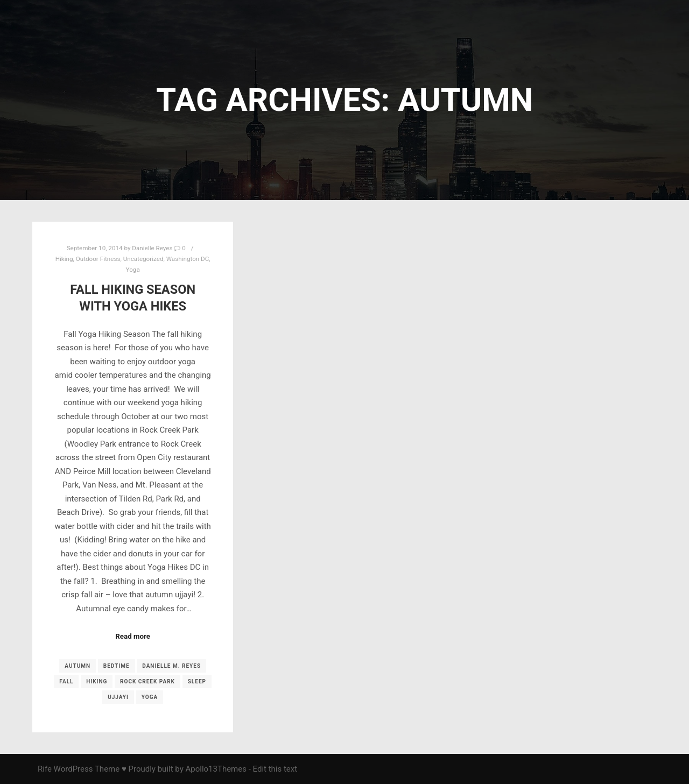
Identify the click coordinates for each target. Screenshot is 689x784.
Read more (133, 636)
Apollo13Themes (216, 769)
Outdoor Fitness (98, 259)
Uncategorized (143, 259)
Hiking (64, 259)
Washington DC (188, 259)
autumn (78, 666)
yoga (150, 697)
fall (66, 681)
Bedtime (117, 666)
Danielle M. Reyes (171, 666)
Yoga (133, 270)
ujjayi (118, 697)
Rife (45, 769)
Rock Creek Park (147, 681)
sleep (197, 681)
